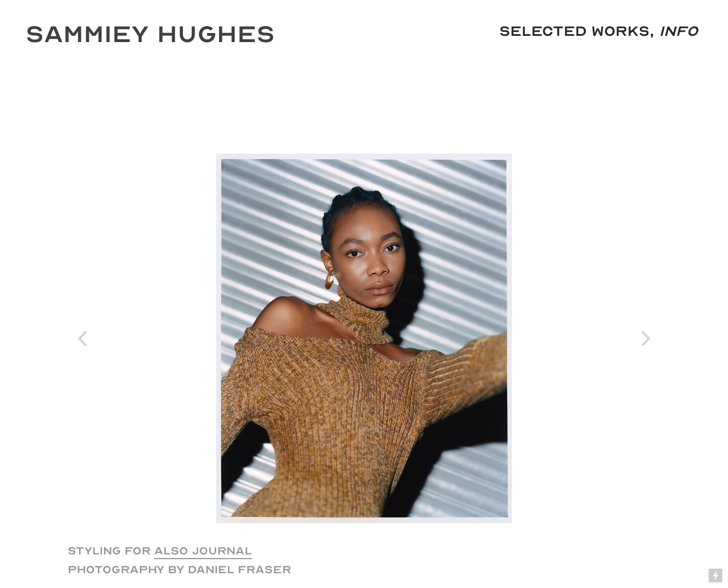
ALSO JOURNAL (203, 551)
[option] (364, 338)
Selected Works (574, 31)
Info (679, 31)
